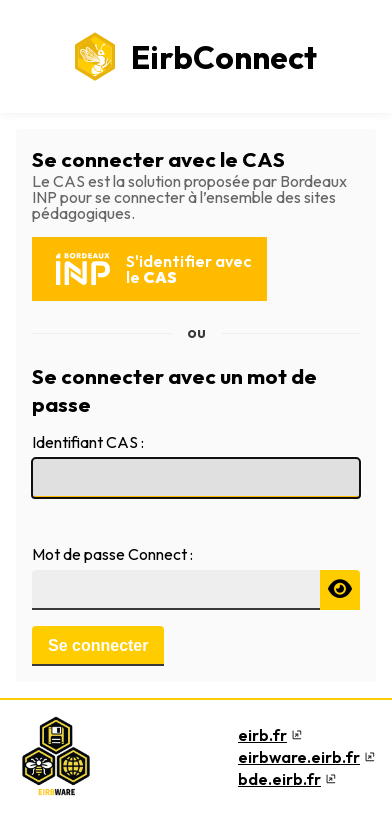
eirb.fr (262, 735)
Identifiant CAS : (88, 442)
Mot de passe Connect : (112, 554)
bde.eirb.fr (279, 779)
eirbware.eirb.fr (299, 757)
